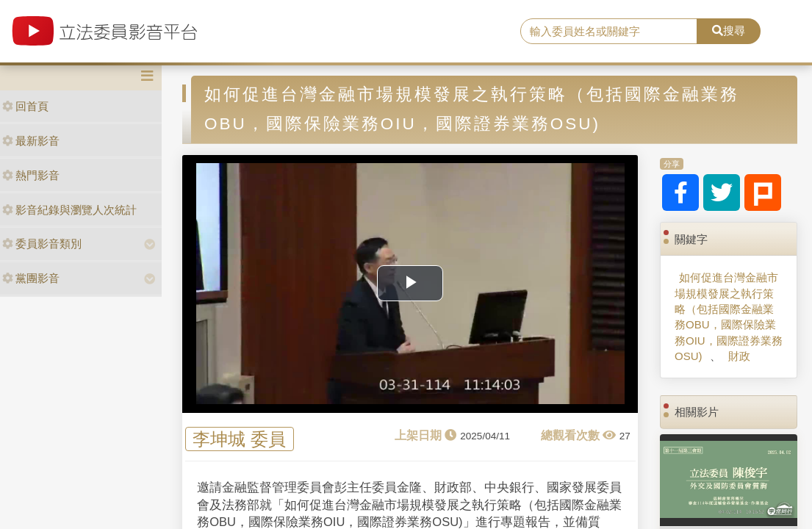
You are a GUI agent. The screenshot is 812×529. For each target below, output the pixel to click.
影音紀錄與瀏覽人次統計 (69, 210)
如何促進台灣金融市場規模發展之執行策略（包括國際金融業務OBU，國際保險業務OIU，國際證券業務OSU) (729, 317)
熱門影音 (31, 175)
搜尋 (729, 30)
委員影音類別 (42, 244)
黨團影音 (31, 278)
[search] (609, 32)
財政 (739, 356)
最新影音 (31, 141)
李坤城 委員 (239, 439)
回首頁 (25, 106)
